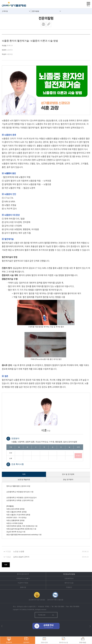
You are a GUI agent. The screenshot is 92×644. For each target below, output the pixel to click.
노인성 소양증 (19, 552)
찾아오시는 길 (63, 640)
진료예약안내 (69, 578)
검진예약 (26, 640)
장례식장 (23, 587)
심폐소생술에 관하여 (21, 557)
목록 (6, 565)
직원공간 (69, 587)
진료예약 (9, 640)
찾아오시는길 (69, 583)
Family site (46, 615)
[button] (2, 626)
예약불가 (78, 456)
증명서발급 (83, 640)
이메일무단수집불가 (23, 578)
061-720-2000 (59, 607)
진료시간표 (44, 640)
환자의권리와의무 (23, 574)
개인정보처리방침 (69, 574)
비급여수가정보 (23, 583)
